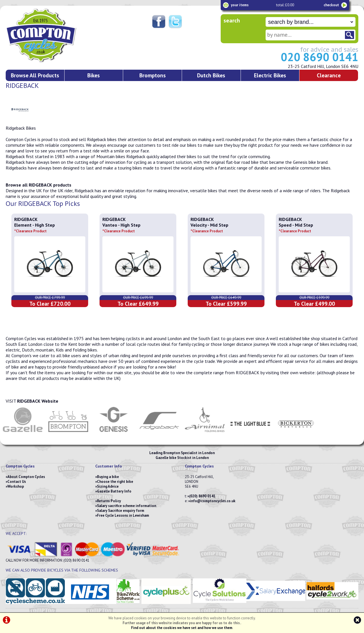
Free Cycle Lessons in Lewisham (123, 515)
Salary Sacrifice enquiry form (121, 511)
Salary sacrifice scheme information (127, 506)
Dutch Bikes (211, 75)
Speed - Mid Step (296, 228)
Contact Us (17, 482)
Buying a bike (108, 477)
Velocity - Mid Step (209, 228)
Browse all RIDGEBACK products (39, 185)
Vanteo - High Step (121, 228)
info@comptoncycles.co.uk (213, 501)
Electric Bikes (270, 75)
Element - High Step (35, 228)
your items (240, 5)
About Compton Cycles (26, 477)
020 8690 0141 (319, 57)
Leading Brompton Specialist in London (182, 453)
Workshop (16, 486)
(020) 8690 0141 (202, 496)
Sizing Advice (108, 486)
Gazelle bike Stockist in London (182, 458)
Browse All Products (35, 75)
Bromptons (153, 75)
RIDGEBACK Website (38, 401)
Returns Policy (109, 501)
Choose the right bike (115, 482)
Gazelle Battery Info (114, 491)
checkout (331, 5)
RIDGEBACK (26, 219)
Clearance (329, 75)
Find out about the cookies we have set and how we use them (182, 628)
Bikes (94, 75)
